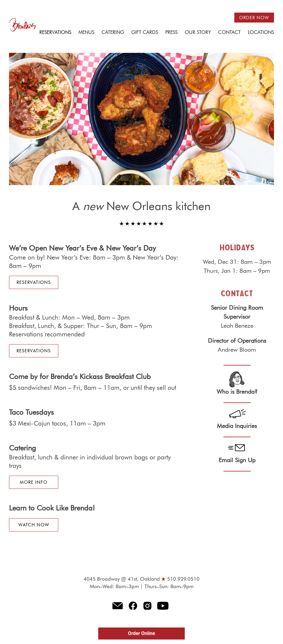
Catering (113, 33)
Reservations (55, 33)
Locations (261, 33)
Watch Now (34, 525)
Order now (254, 18)
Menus (86, 33)
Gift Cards (145, 33)
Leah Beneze (237, 326)
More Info (34, 482)
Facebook (133, 606)
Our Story (198, 33)
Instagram (148, 606)
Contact (229, 33)
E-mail (117, 606)
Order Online (141, 633)
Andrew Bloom (237, 350)
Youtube (163, 606)
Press (171, 33)
